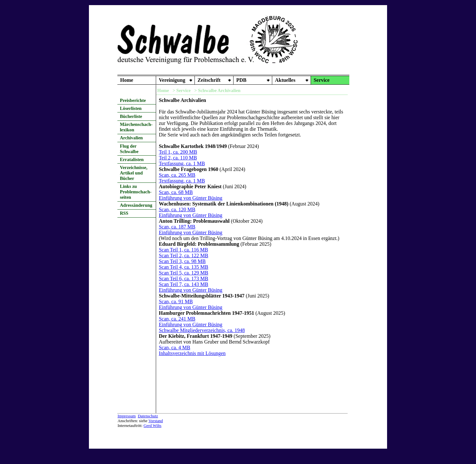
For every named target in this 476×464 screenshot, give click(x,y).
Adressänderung (136, 205)
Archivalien (131, 138)
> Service (182, 90)
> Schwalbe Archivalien (217, 90)
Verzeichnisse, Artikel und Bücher (134, 173)
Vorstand (156, 421)
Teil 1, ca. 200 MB (178, 152)
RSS (124, 213)
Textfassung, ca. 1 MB (182, 163)
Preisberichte (133, 100)
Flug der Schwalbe (129, 149)
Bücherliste (131, 116)
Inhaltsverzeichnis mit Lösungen (192, 353)
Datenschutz (148, 416)
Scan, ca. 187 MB (177, 227)
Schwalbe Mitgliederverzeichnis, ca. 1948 (202, 330)
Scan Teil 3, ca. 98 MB (182, 261)
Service (321, 80)
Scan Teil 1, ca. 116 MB (183, 250)
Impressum (127, 416)
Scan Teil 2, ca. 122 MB (183, 255)
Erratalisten (132, 159)
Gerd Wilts (153, 426)
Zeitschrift (209, 80)
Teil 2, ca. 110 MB (178, 158)
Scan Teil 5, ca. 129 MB (183, 273)
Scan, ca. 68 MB (176, 192)
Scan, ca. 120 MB (177, 209)
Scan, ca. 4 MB (174, 348)
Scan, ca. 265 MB (177, 175)
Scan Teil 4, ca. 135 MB (183, 267)
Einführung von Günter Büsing (190, 198)
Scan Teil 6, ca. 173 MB (183, 278)
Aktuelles (285, 80)
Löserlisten (131, 108)
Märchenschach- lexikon (136, 127)
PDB (241, 80)
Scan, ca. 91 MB (176, 302)
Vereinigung (172, 80)
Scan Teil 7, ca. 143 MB (183, 284)
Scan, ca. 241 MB (177, 319)
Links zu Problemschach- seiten (136, 192)
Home (127, 80)
